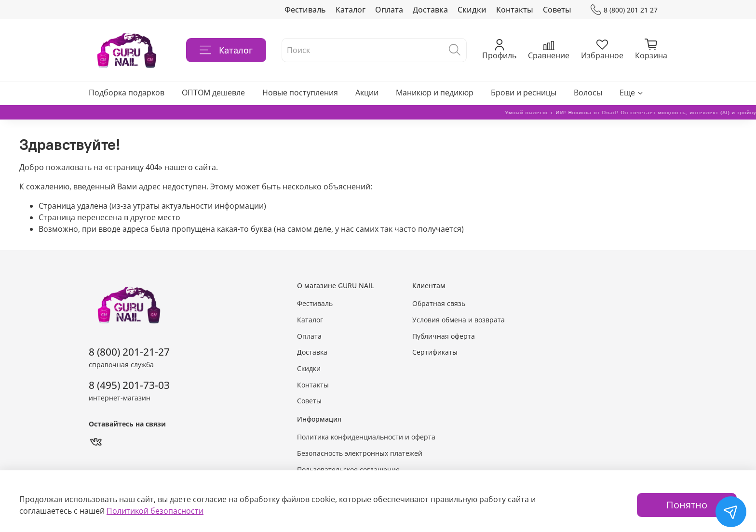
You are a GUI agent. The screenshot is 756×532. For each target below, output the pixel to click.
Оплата (389, 10)
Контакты (515, 10)
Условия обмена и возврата (459, 320)
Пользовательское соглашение (348, 470)
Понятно (687, 505)
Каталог (351, 10)
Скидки (472, 10)
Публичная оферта (444, 336)
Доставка (430, 10)
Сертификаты (435, 352)
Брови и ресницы (524, 93)
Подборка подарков (127, 93)
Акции (367, 93)
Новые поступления (300, 93)
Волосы (588, 93)
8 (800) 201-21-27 (129, 352)
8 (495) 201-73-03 (129, 385)
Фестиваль (305, 10)
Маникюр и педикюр (435, 93)
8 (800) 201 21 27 (624, 10)
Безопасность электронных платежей (360, 453)
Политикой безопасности (155, 511)
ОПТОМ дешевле (213, 93)
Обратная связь (439, 303)
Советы (557, 10)
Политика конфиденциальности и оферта (366, 437)
